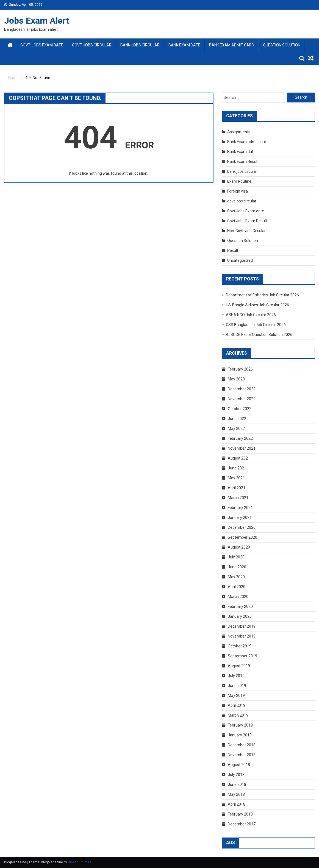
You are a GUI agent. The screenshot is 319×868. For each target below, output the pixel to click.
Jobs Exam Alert (37, 21)
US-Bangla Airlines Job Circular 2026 (257, 305)
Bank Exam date (184, 45)
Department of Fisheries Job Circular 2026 (262, 295)
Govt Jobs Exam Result (247, 221)
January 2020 (240, 616)
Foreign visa (238, 191)
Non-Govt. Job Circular (246, 231)
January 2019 (240, 735)
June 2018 (237, 784)
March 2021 (238, 498)
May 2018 (236, 794)
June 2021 (237, 468)
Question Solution (282, 45)
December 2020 (242, 527)
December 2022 (242, 389)
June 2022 (237, 419)
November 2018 (242, 755)
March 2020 (238, 597)
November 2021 (242, 448)
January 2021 (240, 518)
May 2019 (236, 695)
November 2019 (242, 636)
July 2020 (236, 557)
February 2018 (240, 814)
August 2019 (239, 666)
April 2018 (237, 804)
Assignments (239, 132)
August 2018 (239, 765)
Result (233, 251)
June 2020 (237, 567)
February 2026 (240, 369)
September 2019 (242, 656)
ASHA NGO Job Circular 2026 (251, 315)
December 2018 (242, 745)
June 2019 (237, 686)
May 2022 (236, 429)
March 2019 (238, 715)
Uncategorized (240, 260)
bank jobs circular (140, 45)
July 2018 (236, 775)
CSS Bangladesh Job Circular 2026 (256, 325)
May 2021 (236, 478)
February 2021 (240, 508)
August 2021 (239, 458)
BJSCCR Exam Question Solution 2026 (259, 335)
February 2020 (240, 607)
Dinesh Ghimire (80, 862)
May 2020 (236, 577)
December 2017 (242, 824)
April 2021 (237, 488)
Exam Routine (239, 181)
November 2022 (242, 399)
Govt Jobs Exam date (42, 45)
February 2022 (240, 438)
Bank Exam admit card (232, 45)
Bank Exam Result (243, 162)
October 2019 (240, 646)
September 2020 (242, 537)
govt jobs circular (92, 45)
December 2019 (242, 626)
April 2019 (237, 705)
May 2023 (236, 379)
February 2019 (240, 725)
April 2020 (237, 587)
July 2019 (236, 676)
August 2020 (239, 547)
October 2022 (240, 409)
